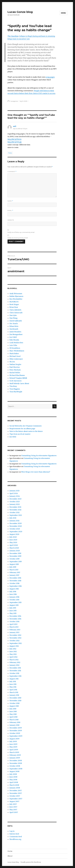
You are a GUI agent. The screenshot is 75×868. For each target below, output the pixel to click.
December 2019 (15, 553)
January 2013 (14, 632)
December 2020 (16, 523)
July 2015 (13, 608)
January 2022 (15, 504)
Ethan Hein (14, 326)
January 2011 (14, 695)
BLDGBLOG (14, 302)
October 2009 (15, 733)
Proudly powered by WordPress (31, 862)
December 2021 (15, 507)
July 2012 (13, 649)
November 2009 (16, 731)
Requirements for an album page (22, 429)
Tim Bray (13, 386)
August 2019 (14, 564)
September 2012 (16, 643)
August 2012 (14, 646)
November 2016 (15, 581)
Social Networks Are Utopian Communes (26, 426)
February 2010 (15, 722)
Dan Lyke (13, 315)
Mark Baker (14, 353)
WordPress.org (15, 839)
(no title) (13, 437)
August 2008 (14, 771)
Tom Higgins (15, 389)
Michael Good (15, 356)
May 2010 (13, 714)
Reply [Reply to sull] (10, 153)
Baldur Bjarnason (16, 296)
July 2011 (13, 681)
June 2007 (13, 807)
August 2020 (14, 534)
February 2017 (15, 572)
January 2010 (14, 725)
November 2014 (15, 619)
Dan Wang (13, 318)
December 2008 (16, 761)
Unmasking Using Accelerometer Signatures (39, 456)
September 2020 (16, 532)
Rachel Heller (15, 373)
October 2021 (14, 512)
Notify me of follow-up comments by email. (21, 232)
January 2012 (14, 665)
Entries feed (14, 834)
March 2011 (14, 692)
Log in (12, 831)
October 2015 (14, 600)
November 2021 (15, 510)
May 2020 (13, 542)
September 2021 (16, 515)
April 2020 (14, 545)
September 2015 (16, 602)
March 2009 (14, 752)
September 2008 (16, 769)
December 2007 (16, 791)
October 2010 (15, 703)
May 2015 (13, 613)
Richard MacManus (17, 375)
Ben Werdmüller (16, 299)
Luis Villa (13, 345)
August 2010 (14, 706)
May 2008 (13, 780)
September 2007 (16, 799)
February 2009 (15, 755)
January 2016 (14, 597)
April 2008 (14, 782)
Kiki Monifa (14, 340)
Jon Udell (13, 337)
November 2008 (16, 763)
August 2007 (14, 801)
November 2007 (16, 793)
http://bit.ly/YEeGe (15, 139)
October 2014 (14, 622)
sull (15, 126)
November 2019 (15, 556)
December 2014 (15, 616)
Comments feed (16, 837)
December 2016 (15, 578)
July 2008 (13, 774)
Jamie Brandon (15, 332)
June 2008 (13, 777)
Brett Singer (14, 304)
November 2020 (16, 526)
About (10, 856)
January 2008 (15, 788)
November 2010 (15, 701)
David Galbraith (16, 321)
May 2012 (13, 654)
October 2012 (14, 641)
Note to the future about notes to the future (26, 431)
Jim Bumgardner (16, 334)
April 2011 (13, 690)
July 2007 (13, 804)
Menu (63, 13)
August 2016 (14, 589)
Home (10, 851)
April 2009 (14, 750)
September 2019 (16, 562)
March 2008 (14, 785)
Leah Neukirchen (16, 343)
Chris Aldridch (15, 310)
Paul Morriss (15, 367)
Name (10, 201)
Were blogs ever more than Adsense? (36, 472)
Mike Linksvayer (16, 359)
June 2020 (13, 540)
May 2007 (13, 810)
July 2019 (13, 567)
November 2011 (15, 671)
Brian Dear (14, 307)
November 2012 (15, 638)
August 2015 (14, 605)
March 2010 (14, 720)
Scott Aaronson (15, 381)
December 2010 (15, 698)
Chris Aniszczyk (16, 313)
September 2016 (16, 586)
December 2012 (15, 635)
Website (11, 220)
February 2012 (15, 662)
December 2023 (15, 499)
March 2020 (14, 548)
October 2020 (15, 529)
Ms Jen (12, 362)
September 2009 (16, 736)
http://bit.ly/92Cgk (15, 142)
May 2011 (13, 687)
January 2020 (15, 551)
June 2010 (13, 711)
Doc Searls (14, 324)
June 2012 (13, 651)
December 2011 (15, 668)
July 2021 (13, 518)
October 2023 (15, 502)
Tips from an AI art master (20, 434)
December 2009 (16, 728)
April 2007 (14, 812)
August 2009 (14, 739)
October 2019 (14, 559)
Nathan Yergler (15, 364)
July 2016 (13, 592)
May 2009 (13, 747)
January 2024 (15, 496)
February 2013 (15, 630)
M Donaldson (15, 348)
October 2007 (15, 796)
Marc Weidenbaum (17, 351)
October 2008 (15, 766)
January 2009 (15, 758)
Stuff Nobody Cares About (19, 383)
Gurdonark (14, 329)
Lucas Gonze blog (20, 12)
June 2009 (13, 744)
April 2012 (13, 657)
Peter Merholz (15, 370)
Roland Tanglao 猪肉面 (18, 378)
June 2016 (13, 594)
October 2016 (14, 583)
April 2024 (14, 493)
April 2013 (13, 624)
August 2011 (14, 679)
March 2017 (14, 570)
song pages (50, 77)
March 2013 (14, 627)
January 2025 (15, 491)
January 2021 (14, 521)
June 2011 (13, 684)
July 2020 (13, 537)
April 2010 (13, 717)
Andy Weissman (16, 294)
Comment (12, 172)
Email (10, 211)
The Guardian (13, 36)
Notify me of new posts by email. (18, 238)
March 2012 (14, 660)
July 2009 (13, 741)
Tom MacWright (16, 392)
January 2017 (14, 575)
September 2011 (15, 676)
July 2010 (13, 709)
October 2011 (14, 673)
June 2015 (13, 611)
